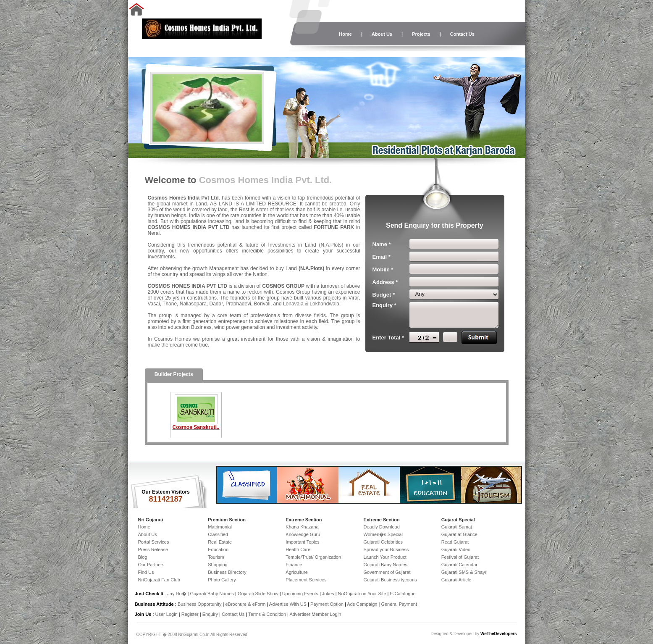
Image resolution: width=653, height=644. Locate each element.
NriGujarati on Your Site (362, 594)
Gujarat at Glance (459, 534)
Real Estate (220, 542)
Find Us (146, 572)
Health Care (298, 549)
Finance (294, 565)
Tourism (216, 557)
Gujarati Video (456, 549)
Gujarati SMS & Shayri (464, 572)
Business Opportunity (200, 604)
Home (345, 34)
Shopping (218, 565)
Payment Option (327, 604)
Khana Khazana (302, 527)
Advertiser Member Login (315, 614)
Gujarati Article (456, 580)
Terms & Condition (267, 614)
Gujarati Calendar (459, 565)
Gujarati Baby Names (386, 565)
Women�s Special (383, 534)
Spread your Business (386, 549)
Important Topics (303, 542)
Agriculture (297, 572)
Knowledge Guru (303, 534)
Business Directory (227, 572)
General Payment (399, 604)
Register (190, 614)
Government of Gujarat (387, 572)
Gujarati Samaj (457, 527)
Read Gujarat (455, 542)
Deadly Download (382, 527)
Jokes (329, 594)
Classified (218, 534)
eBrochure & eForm (245, 604)
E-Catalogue (403, 594)
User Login (167, 614)
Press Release (153, 549)
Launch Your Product (385, 557)
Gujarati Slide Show (259, 594)
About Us (382, 34)
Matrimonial (220, 527)
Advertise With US (288, 604)
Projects (421, 34)
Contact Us (462, 34)
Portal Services (154, 542)
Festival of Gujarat (460, 557)
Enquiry (211, 614)
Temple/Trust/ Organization (313, 557)
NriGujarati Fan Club (159, 580)
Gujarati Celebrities (383, 542)
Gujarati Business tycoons (390, 580)
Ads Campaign (362, 604)
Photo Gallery (222, 580)
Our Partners (151, 565)
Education (218, 549)
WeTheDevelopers (499, 634)
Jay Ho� (177, 594)
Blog (143, 557)
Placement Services (306, 580)
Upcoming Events (300, 594)
